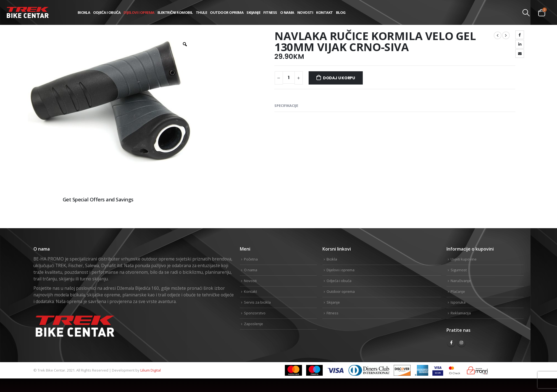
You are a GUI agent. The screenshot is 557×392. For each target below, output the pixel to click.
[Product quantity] (289, 77)
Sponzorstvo (255, 313)
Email (520, 54)
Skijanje (253, 12)
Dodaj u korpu (339, 78)
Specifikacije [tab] (286, 106)
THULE (202, 12)
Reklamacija (461, 313)
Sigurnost (459, 270)
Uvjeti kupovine (464, 259)
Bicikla (84, 12)
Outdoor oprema (227, 12)
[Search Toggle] (526, 13)
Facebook (520, 35)
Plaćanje (458, 291)
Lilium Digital (151, 370)
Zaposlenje (253, 324)
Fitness (270, 12)
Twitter (501, 218)
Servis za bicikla (257, 302)
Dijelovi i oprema (139, 12)
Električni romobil (175, 12)
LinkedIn (520, 44)
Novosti (305, 12)
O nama (287, 12)
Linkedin (519, 218)
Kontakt (325, 12)
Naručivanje (461, 281)
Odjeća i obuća (107, 12)
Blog (341, 12)
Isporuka (458, 302)
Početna (251, 259)
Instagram (461, 343)
